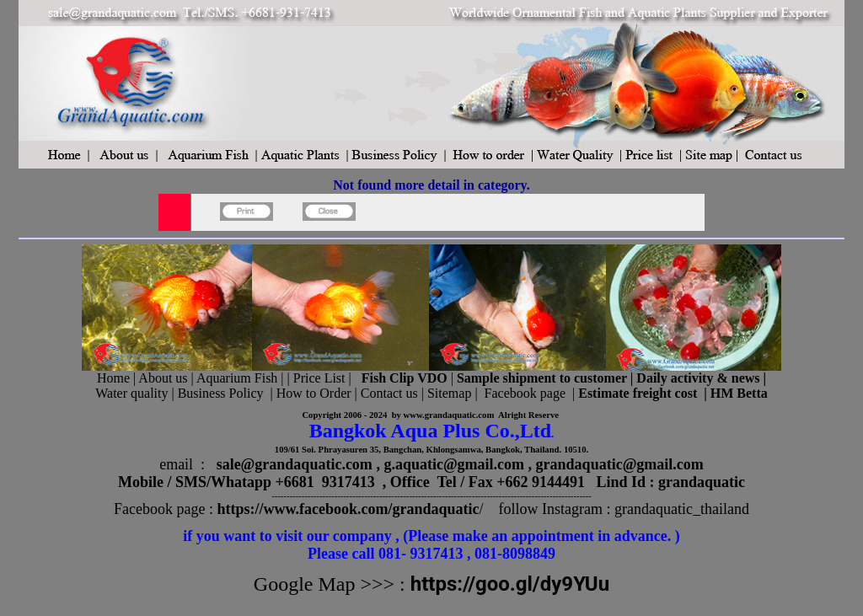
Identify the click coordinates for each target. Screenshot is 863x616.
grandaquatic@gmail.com (620, 464)
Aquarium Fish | (242, 378)
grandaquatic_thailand (682, 509)
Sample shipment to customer (542, 378)
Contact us (389, 393)
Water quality (131, 393)
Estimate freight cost (638, 393)
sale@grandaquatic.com (295, 464)
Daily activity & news (698, 378)
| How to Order (308, 393)
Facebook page (525, 393)
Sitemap (449, 393)
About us (163, 378)
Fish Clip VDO (405, 378)
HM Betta (739, 393)
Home (113, 378)
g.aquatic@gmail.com (454, 464)
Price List (321, 378)
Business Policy (221, 393)
